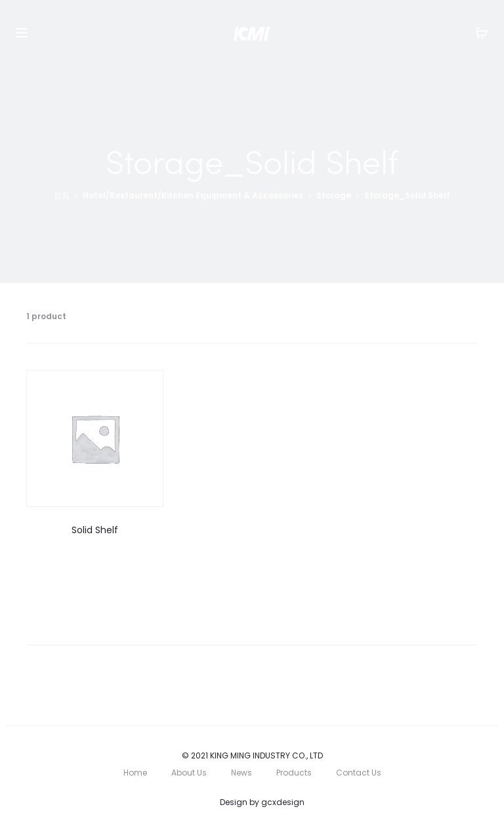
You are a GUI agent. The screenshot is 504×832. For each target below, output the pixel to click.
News (241, 773)
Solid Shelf (95, 530)
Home (135, 773)
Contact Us (359, 773)
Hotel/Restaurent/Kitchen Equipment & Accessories (193, 195)
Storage (334, 195)
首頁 (62, 195)
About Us (189, 773)
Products (294, 773)
